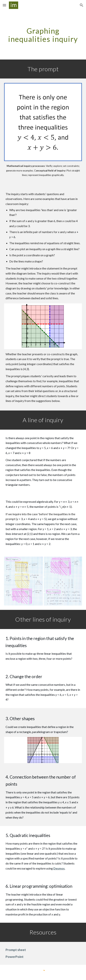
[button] (4, 5)
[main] (43, 35)
